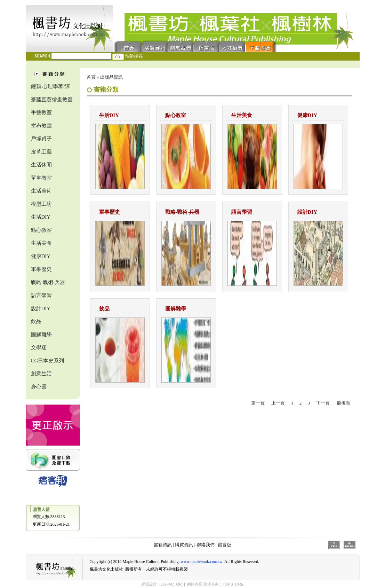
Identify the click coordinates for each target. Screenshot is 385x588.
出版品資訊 (111, 77)
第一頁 (258, 403)
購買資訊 (155, 46)
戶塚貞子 (41, 139)
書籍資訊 (163, 545)
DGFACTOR (171, 584)
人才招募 (232, 46)
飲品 (36, 321)
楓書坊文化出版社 (69, 29)
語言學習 (41, 295)
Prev (350, 545)
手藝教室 (41, 112)
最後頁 (343, 403)
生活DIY (41, 217)
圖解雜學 (41, 335)
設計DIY (41, 308)
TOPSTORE (233, 584)
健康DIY (41, 256)
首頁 (127, 46)
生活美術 (41, 191)
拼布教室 (41, 126)
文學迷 (39, 347)
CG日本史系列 (48, 361)
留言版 (207, 46)
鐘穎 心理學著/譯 (51, 86)
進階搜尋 (134, 56)
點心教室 (41, 230)
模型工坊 (41, 204)
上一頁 (278, 403)
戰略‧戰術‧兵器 (48, 282)
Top (334, 545)
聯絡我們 (181, 46)
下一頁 (323, 403)
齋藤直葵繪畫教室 (52, 100)
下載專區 (262, 46)
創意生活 (41, 374)
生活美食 (41, 243)
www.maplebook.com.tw (201, 562)
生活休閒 (41, 165)
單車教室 (41, 178)
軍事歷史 (41, 269)
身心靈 (39, 387)
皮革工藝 (41, 152)
